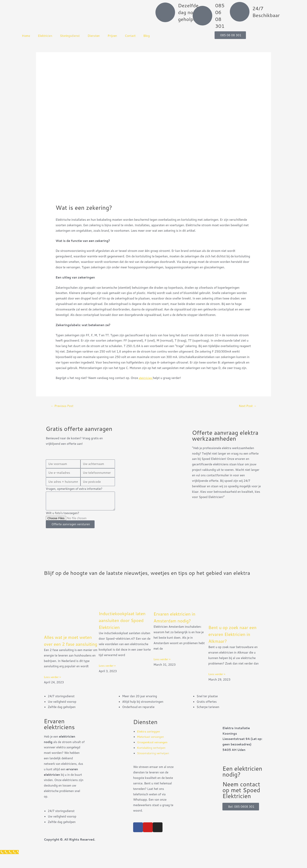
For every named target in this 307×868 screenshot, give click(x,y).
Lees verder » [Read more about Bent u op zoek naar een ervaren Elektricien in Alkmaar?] (217, 680)
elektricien (146, 378)
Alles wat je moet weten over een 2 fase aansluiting (71, 650)
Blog (146, 36)
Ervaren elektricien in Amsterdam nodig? (177, 623)
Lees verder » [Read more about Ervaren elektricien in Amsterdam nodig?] (162, 665)
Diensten (94, 36)
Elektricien (45, 36)
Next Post (247, 406)
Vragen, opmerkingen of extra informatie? (74, 489)
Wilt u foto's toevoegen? (62, 513)
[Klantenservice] (10, 865)
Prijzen (112, 36)
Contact (130, 36)
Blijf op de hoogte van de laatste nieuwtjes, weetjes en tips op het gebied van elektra (148, 576)
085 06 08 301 (220, 16)
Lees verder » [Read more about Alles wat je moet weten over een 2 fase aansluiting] (53, 690)
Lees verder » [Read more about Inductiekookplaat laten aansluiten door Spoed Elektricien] (108, 672)
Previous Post (63, 406)
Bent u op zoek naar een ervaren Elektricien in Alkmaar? (236, 640)
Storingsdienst (70, 36)
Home (26, 36)
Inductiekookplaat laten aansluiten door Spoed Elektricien (125, 626)
